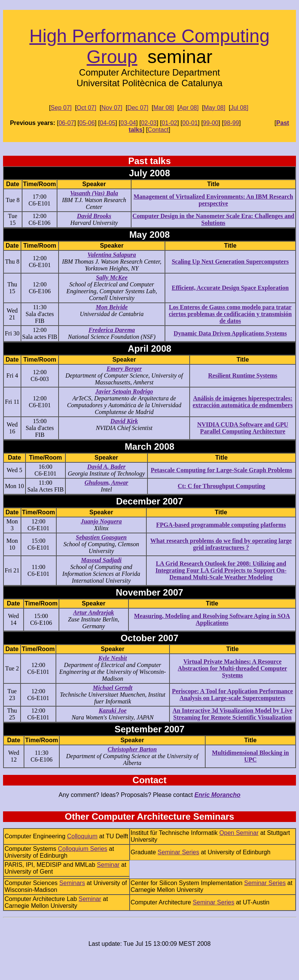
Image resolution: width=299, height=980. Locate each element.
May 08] (214, 108)
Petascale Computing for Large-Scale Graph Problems (221, 470)
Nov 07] (112, 108)
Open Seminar (239, 833)
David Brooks (94, 216)
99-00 (211, 123)
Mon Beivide (112, 307)
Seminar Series (178, 852)
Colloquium (82, 836)
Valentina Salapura (112, 255)
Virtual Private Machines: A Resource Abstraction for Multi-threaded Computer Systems (233, 668)
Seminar (108, 865)
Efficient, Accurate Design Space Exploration (230, 288)
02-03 (149, 123)
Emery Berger (124, 369)
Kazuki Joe (113, 710)
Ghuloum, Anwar (106, 483)
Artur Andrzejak (94, 612)
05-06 (87, 123)
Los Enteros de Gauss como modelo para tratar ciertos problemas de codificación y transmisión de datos (230, 314)
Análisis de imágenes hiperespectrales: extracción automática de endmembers (243, 402)
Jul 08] (240, 108)
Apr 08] (189, 108)
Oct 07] (87, 108)
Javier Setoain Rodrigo (124, 391)
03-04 (128, 123)
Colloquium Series (82, 849)
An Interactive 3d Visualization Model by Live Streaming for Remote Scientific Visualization (233, 714)
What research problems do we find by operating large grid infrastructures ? (221, 544)
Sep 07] (61, 108)
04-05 (108, 123)
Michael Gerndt (112, 688)
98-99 (231, 123)
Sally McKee (112, 277)
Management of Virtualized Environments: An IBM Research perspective (214, 200)
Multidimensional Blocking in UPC (251, 756)
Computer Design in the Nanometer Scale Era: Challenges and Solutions (213, 219)
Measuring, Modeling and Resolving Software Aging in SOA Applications (212, 619)
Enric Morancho (218, 795)
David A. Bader (106, 467)
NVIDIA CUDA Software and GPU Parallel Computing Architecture (243, 428)
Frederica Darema (112, 330)
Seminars (72, 883)
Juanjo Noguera (101, 521)
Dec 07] (138, 108)
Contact (158, 130)
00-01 (190, 123)
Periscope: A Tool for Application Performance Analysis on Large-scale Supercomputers (233, 695)
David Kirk (124, 421)
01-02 (170, 123)
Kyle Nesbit (113, 658)
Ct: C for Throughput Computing (221, 486)
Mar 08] (164, 108)
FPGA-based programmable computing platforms (221, 525)
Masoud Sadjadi (101, 560)
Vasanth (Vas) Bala (94, 193)
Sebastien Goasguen (101, 537)
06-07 (66, 123)
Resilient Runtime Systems (243, 375)
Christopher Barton (132, 749)
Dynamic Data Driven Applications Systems (230, 333)
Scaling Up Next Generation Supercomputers (230, 262)
